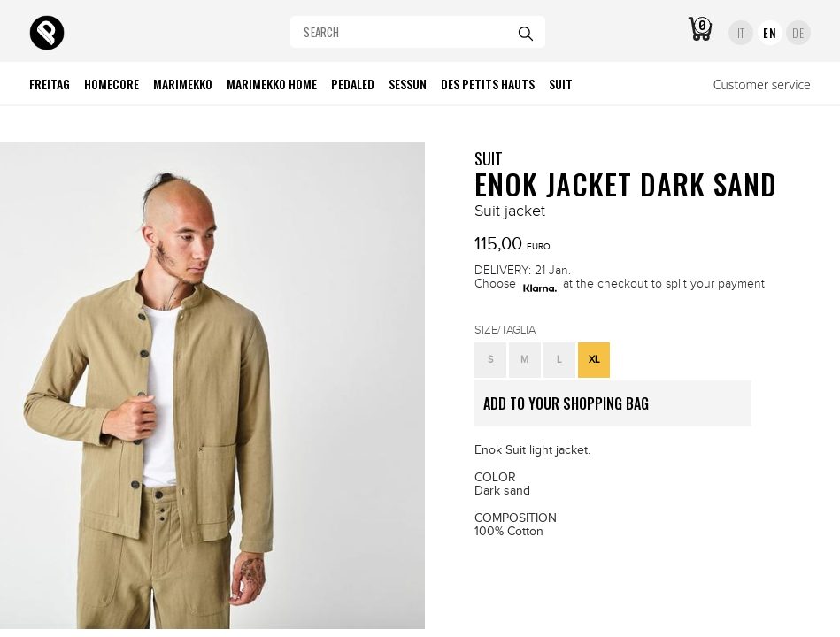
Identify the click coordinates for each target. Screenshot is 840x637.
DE (798, 33)
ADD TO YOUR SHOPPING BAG (617, 410)
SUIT (489, 158)
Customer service (762, 84)
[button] (490, 360)
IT (741, 33)
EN (770, 33)
